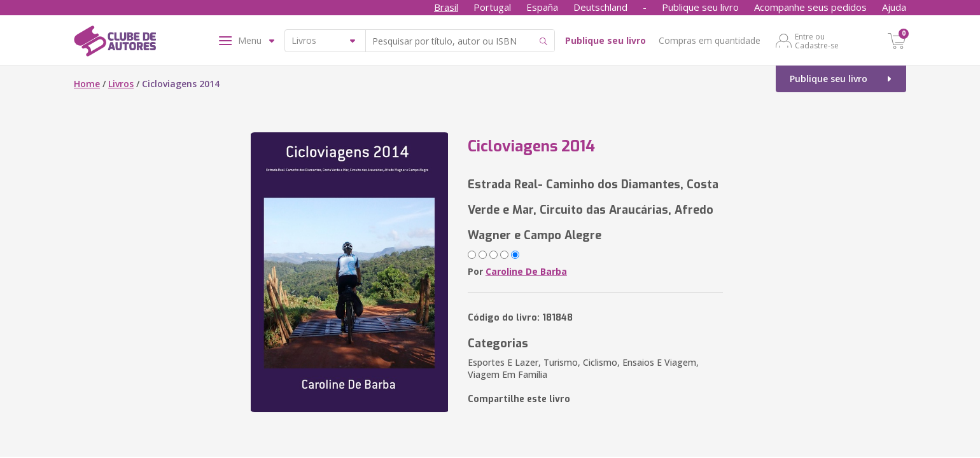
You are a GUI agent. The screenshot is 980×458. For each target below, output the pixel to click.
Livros (121, 84)
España (542, 7)
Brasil (446, 7)
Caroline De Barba (526, 271)
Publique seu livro (700, 7)
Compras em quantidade (710, 40)
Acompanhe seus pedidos (810, 7)
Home (87, 84)
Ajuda (894, 7)
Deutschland (600, 7)
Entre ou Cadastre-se (817, 41)
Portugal (492, 7)
